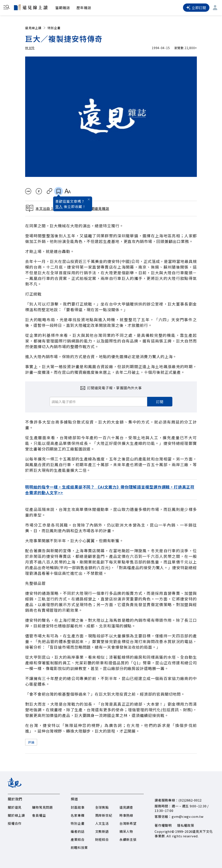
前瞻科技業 (79, 847)
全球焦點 (102, 807)
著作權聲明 (163, 825)
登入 (59, 206)
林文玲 (30, 48)
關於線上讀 (16, 815)
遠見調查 (126, 807)
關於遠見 (15, 807)
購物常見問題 (42, 807)
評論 (31, 742)
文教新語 (102, 831)
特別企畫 (54, 28)
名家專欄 (78, 815)
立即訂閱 (196, 8)
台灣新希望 (128, 823)
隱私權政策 (186, 825)
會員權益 (39, 815)
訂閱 (160, 402)
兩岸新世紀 (104, 815)
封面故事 (78, 807)
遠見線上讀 (36, 28)
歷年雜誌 (84, 8)
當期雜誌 (63, 8)
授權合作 (15, 823)
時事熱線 (126, 815)
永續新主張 (128, 839)
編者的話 (78, 831)
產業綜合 (78, 839)
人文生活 (102, 823)
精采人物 (126, 831)
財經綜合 (102, 839)
